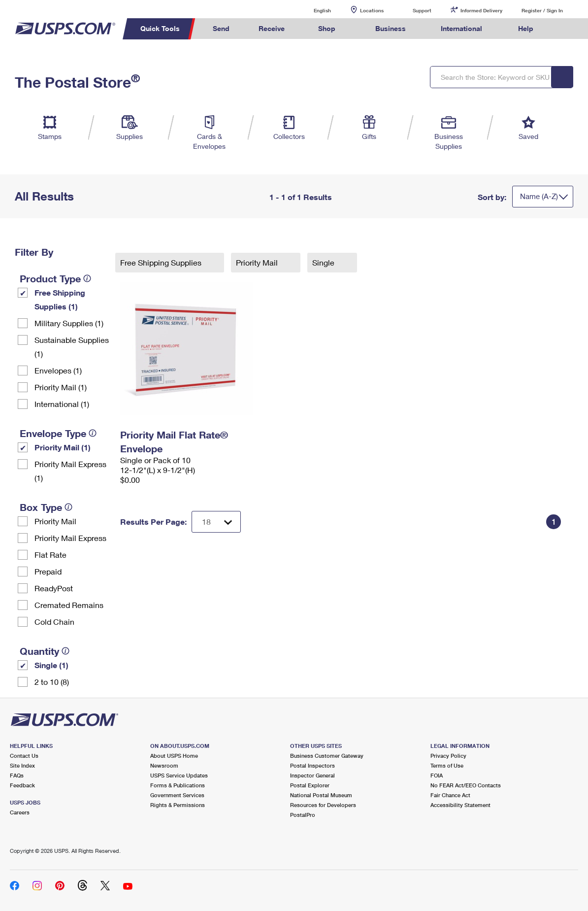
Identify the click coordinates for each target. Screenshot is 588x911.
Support (422, 10)
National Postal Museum (321, 795)
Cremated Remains (69, 605)
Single (324, 262)
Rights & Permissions (178, 805)
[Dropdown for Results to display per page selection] (216, 522)
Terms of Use (447, 765)
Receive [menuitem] (272, 28)
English (312, 10)
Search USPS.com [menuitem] (566, 29)
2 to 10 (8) (52, 682)
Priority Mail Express (70, 538)
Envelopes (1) (58, 370)
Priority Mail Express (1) (70, 471)
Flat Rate (50, 555)
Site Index (22, 765)
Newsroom (164, 765)
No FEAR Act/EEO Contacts (466, 785)
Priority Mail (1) (61, 387)
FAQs (17, 775)
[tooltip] (87, 278)
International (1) (62, 404)
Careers (20, 812)
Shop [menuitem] (327, 28)
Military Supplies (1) (69, 323)
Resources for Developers (323, 805)
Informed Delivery (481, 10)
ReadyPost (54, 588)
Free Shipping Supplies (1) (60, 299)
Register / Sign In (542, 10)
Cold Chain (54, 622)
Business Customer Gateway (327, 756)
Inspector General (312, 775)
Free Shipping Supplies (162, 262)
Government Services (177, 795)
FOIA (437, 775)
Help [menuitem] (526, 28)
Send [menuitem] (221, 28)
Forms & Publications (178, 785)
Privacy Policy (448, 756)
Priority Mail (55, 521)
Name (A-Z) (539, 196)
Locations (372, 10)
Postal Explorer (310, 785)
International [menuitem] (461, 28)
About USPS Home (174, 756)
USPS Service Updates (179, 775)
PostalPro (303, 815)
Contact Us (24, 756)
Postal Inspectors (312, 765)
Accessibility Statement (460, 805)
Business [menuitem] (391, 28)
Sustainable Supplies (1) (72, 347)
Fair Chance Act (450, 795)
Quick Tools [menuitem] (160, 28)
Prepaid (48, 571)
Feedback (22, 785)
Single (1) (51, 665)
